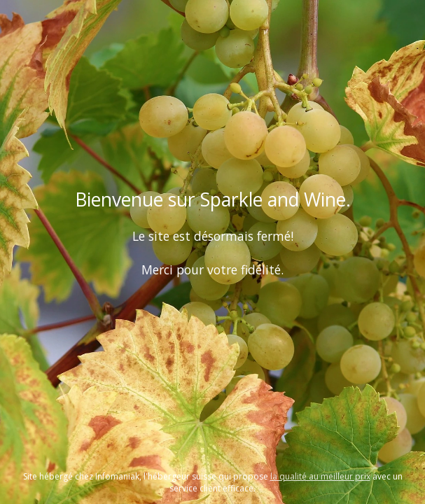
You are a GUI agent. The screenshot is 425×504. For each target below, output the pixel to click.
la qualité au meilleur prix (320, 476)
